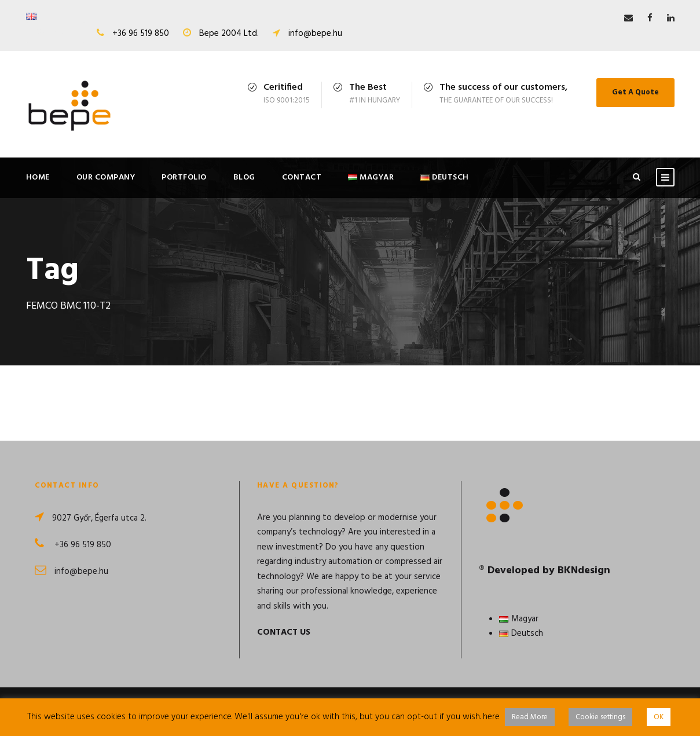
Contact (302, 177)
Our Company (106, 177)
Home (38, 177)
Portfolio (184, 177)
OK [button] (659, 717)
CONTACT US (284, 632)
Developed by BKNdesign (549, 571)
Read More (530, 717)
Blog (244, 177)
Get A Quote (635, 92)
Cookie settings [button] (600, 717)
